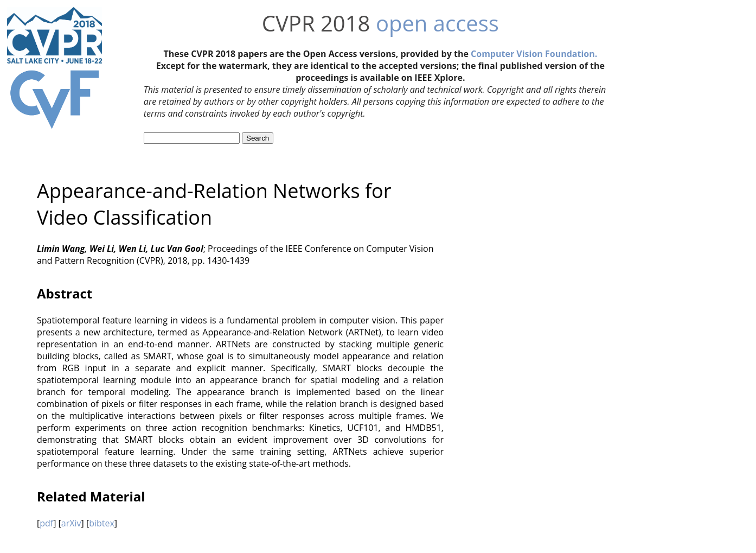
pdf (46, 523)
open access (437, 23)
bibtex (102, 523)
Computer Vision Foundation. (534, 54)
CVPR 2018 (316, 23)
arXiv (71, 523)
